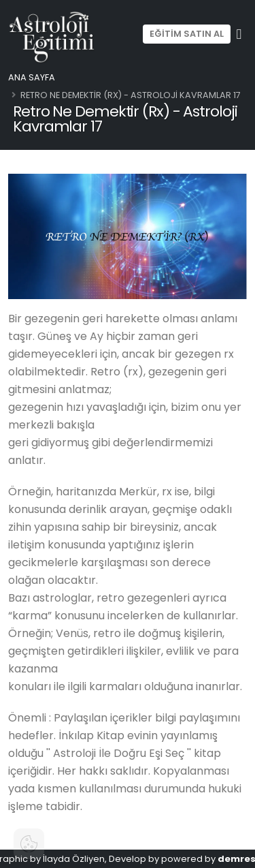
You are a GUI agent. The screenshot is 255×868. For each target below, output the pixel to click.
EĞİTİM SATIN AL (187, 34)
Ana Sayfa (32, 77)
